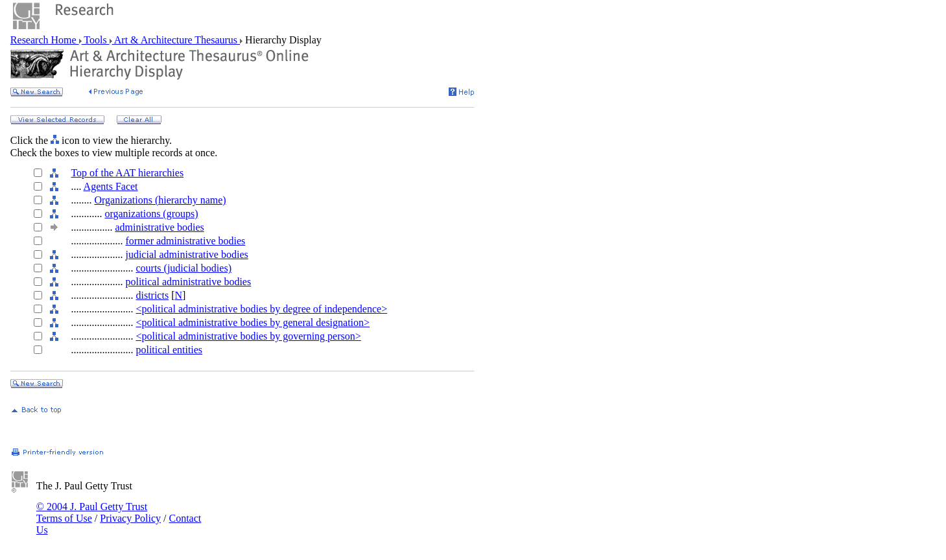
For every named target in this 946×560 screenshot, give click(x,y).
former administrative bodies (185, 241)
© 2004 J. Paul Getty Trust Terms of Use (92, 512)
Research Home (45, 40)
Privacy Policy (130, 518)
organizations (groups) (151, 214)
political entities (169, 350)
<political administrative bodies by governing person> (248, 336)
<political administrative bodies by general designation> (253, 322)
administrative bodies (159, 227)
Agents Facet (111, 186)
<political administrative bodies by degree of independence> (261, 309)
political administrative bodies (188, 282)
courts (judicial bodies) (183, 268)
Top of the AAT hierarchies (127, 173)
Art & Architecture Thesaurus (176, 40)
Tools (96, 40)
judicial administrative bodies (186, 254)
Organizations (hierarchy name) (160, 200)
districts (152, 295)
